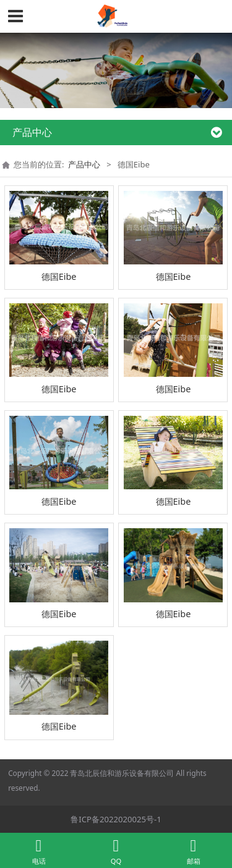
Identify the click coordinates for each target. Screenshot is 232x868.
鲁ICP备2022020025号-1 (116, 819)
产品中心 (84, 164)
